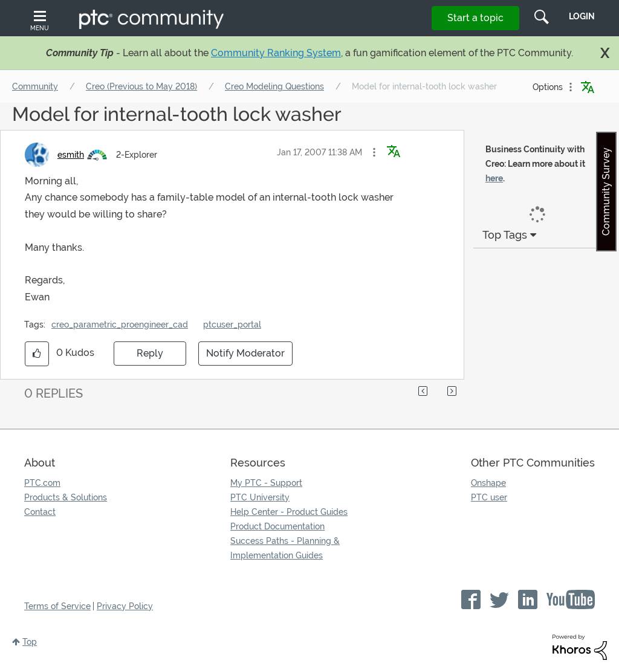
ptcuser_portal (232, 325)
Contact (40, 512)
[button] (374, 152)
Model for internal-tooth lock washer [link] (424, 86)
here (494, 178)
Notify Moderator (245, 353)
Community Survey (606, 192)
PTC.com (42, 483)
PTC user (489, 497)
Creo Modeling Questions (274, 86)
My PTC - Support (266, 483)
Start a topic (475, 18)
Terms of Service (57, 606)
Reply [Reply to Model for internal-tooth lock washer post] (150, 353)
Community (35, 86)
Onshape (488, 483)
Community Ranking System (276, 53)
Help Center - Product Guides (289, 512)
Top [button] (30, 642)
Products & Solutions (66, 497)
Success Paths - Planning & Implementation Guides (285, 548)
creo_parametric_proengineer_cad (120, 325)
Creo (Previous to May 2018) (141, 86)
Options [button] (548, 87)
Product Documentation (277, 526)
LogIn (582, 16)
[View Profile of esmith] (71, 155)
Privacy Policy (125, 606)
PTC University (260, 497)
